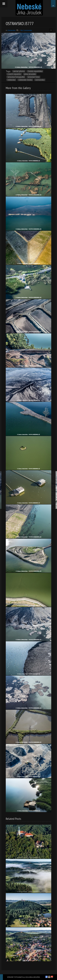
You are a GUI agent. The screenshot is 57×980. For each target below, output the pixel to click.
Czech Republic (14, 74)
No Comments (26, 30)
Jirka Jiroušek (30, 74)
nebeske (12, 80)
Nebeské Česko (25, 80)
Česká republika (35, 71)
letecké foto (34, 77)
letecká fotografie (16, 77)
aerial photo (19, 71)
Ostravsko (12, 30)
